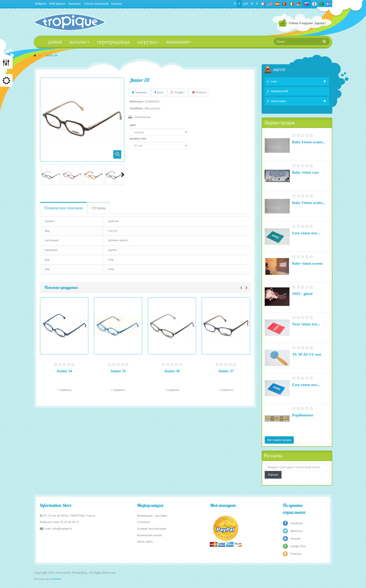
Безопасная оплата (150, 535)
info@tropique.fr (62, 529)
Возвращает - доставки (152, 516)
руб (246, 4)
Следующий (123, 175)
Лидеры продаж (280, 123)
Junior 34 (64, 371)
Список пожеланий (96, 4)
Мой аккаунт (57, 4)
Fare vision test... (306, 233)
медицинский (280, 91)
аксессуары (279, 101)
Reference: (137, 101)
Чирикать (139, 92)
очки (274, 81)
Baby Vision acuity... (309, 142)
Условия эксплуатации (152, 529)
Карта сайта (145, 542)
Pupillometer (303, 415)
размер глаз (138, 138)
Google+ (178, 92)
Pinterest (199, 92)
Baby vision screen (307, 263)
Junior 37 (226, 371)
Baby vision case (306, 172)
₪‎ (252, 4)
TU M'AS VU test (307, 354)
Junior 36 (172, 371)
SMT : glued (302, 294)
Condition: (137, 108)
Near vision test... (306, 324)
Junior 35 (118, 371)
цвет (133, 125)
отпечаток (143, 522)
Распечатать (143, 117)
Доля (159, 92)
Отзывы (99, 208)
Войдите (41, 4)
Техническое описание (64, 208)
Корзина (117, 4)
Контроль (75, 4)
